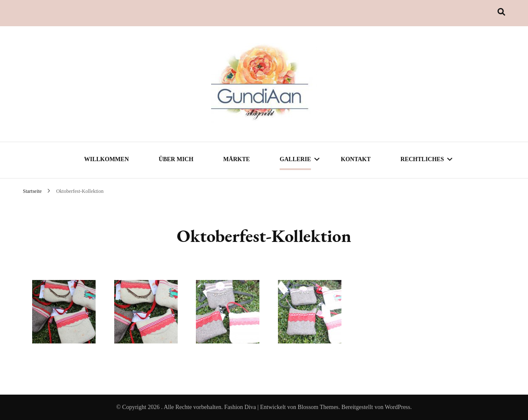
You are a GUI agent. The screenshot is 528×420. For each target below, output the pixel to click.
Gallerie (295, 159)
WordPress (397, 407)
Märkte (237, 159)
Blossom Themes (318, 407)
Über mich (176, 159)
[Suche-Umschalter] (501, 12)
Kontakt (356, 159)
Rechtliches (422, 159)
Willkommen (107, 159)
